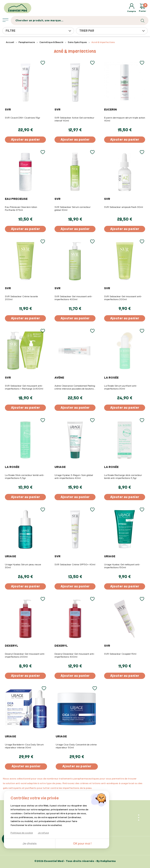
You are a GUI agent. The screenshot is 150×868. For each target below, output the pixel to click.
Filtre (11, 31)
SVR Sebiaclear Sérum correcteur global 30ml (73, 209)
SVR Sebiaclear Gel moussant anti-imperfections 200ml (123, 298)
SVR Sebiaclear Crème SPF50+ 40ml (75, 565)
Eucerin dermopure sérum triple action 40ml (125, 119)
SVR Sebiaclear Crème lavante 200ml (21, 298)
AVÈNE (59, 378)
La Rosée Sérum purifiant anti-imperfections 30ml (121, 387)
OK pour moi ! (82, 844)
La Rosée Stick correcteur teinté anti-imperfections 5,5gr (25, 477)
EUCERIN (110, 110)
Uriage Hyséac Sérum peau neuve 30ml (23, 566)
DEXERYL (12, 646)
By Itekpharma (106, 861)
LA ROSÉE (111, 378)
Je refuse (43, 833)
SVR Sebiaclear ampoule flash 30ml (124, 207)
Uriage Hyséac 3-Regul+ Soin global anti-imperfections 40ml (74, 477)
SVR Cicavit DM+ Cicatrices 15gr (23, 118)
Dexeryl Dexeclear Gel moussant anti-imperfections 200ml (25, 655)
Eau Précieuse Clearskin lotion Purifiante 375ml (21, 209)
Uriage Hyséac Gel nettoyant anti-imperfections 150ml (122, 566)
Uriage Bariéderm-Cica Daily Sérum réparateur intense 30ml (24, 746)
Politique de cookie (22, 833)
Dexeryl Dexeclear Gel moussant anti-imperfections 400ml (75, 655)
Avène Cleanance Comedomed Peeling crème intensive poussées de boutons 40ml (75, 387)
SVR (8, 110)
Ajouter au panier (25, 140)
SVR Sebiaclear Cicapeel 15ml (120, 654)
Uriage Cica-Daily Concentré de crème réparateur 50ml (76, 746)
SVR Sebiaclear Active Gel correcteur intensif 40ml (74, 119)
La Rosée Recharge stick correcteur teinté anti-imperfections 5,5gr (123, 477)
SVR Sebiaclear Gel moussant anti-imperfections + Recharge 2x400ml (24, 387)
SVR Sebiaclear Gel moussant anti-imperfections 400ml (73, 298)
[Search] (80, 21)
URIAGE (60, 467)
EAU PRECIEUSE (16, 199)
